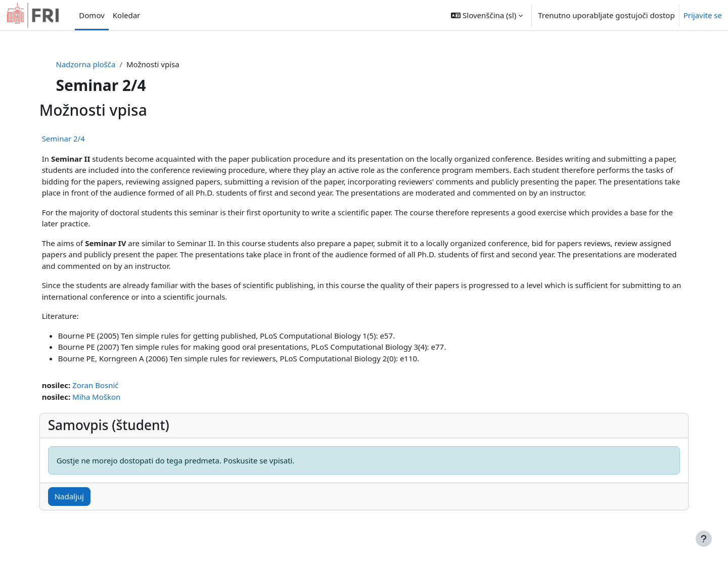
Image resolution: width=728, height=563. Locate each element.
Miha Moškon (110, 397)
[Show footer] (704, 539)
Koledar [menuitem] (127, 15)
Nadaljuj (83, 496)
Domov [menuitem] (92, 15)
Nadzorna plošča (99, 64)
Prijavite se (703, 15)
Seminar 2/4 (77, 138)
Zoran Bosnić (109, 385)
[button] (487, 15)
